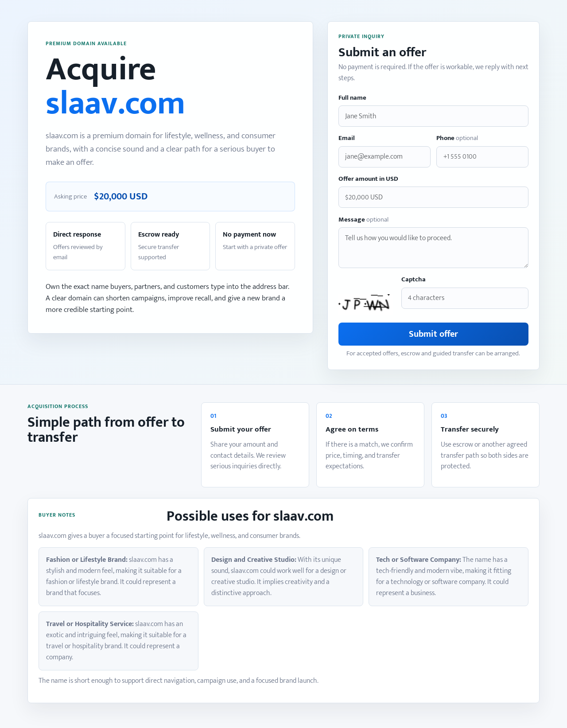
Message (363, 220)
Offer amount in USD (368, 179)
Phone (457, 138)
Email (347, 138)
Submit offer (433, 334)
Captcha (414, 280)
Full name (352, 98)
